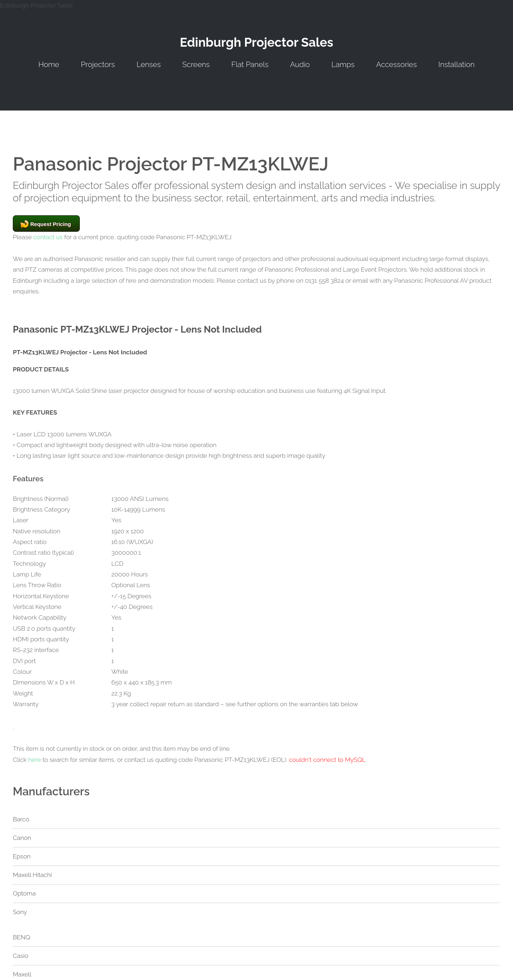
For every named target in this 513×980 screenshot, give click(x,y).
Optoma (24, 893)
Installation (457, 64)
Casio (20, 956)
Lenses (149, 64)
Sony (20, 912)
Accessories (397, 64)
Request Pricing (51, 224)
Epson (22, 856)
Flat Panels (250, 64)
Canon (22, 838)
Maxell (22, 974)
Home (49, 64)
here (35, 760)
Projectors (98, 64)
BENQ (22, 937)
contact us (48, 237)
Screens (196, 64)
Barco (21, 819)
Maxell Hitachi (32, 875)
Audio (300, 64)
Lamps (343, 64)
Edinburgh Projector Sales (257, 42)
